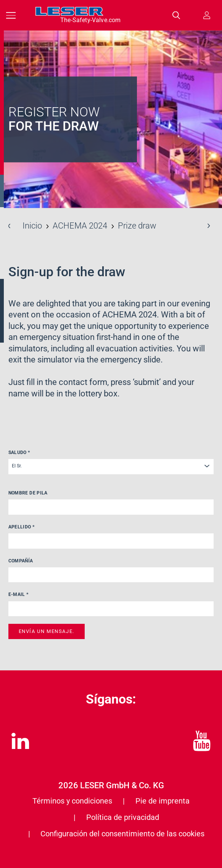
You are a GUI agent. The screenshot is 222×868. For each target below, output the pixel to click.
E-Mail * (18, 594)
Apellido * (22, 527)
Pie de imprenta (162, 801)
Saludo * (19, 453)
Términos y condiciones (72, 801)
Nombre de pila (28, 493)
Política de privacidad (123, 817)
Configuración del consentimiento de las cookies (122, 834)
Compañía (21, 561)
